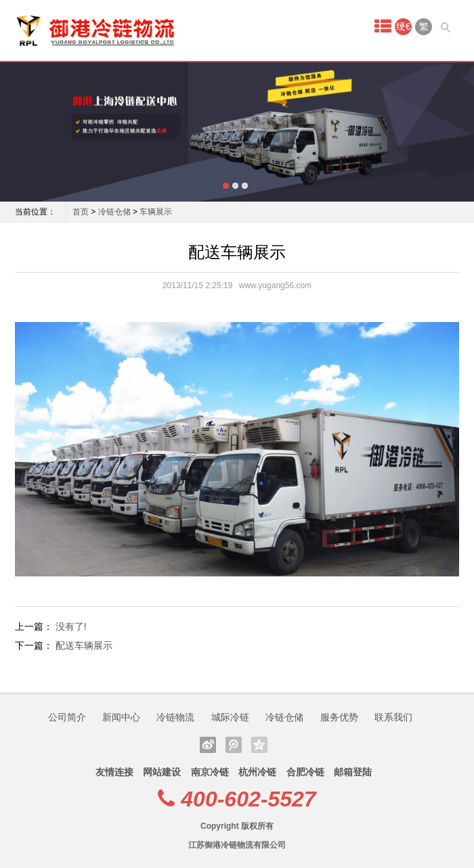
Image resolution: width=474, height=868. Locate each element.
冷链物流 (175, 717)
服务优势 (339, 717)
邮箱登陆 (353, 772)
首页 (81, 212)
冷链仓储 (114, 212)
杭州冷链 (257, 772)
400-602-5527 (248, 799)
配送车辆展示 (84, 645)
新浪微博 (208, 745)
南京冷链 (210, 772)
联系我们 (393, 717)
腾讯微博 (234, 745)
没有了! (71, 626)
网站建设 (162, 772)
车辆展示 (156, 212)
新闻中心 (121, 717)
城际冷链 (230, 717)
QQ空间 (259, 745)
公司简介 (67, 717)
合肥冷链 (305, 772)
